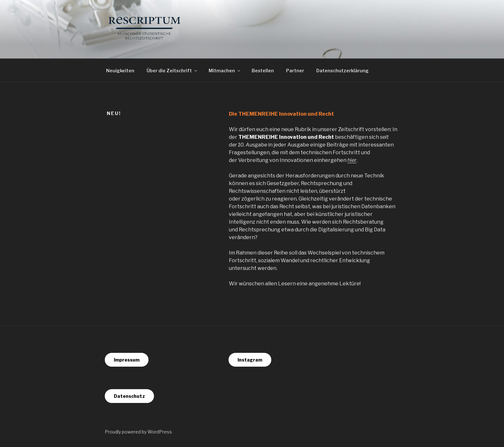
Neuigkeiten (120, 71)
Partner (295, 71)
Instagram (250, 360)
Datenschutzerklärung (342, 71)
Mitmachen (225, 71)
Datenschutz (129, 396)
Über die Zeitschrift (172, 71)
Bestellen (263, 71)
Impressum (127, 360)
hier (352, 160)
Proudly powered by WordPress (138, 432)
